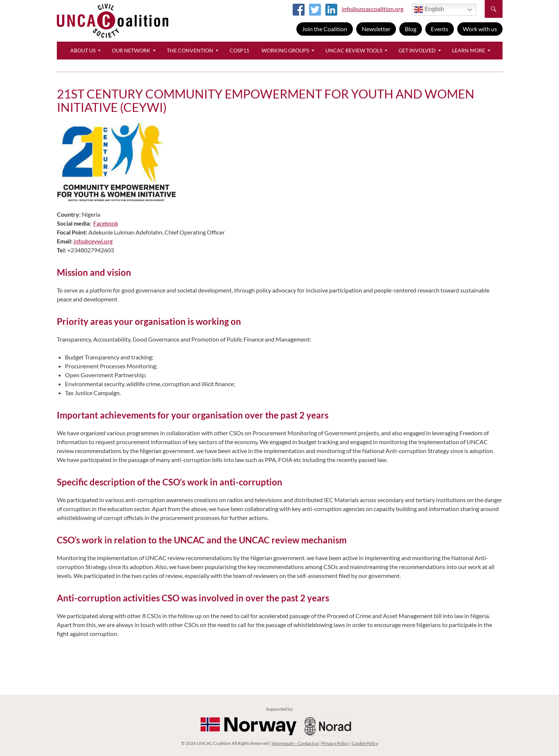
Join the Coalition (325, 29)
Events (440, 29)
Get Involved (417, 50)
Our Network (131, 50)
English (429, 10)
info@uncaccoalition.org (373, 9)
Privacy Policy (335, 743)
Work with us (480, 29)
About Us (83, 50)
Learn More (469, 50)
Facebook (106, 223)
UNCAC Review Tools (354, 50)
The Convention (190, 50)
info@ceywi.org (93, 241)
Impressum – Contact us (295, 743)
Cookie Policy (365, 743)
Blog (411, 29)
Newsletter (376, 29)
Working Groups (285, 50)
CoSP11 (239, 50)
